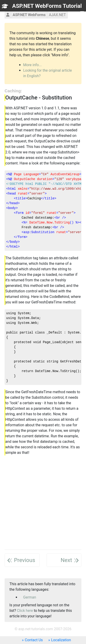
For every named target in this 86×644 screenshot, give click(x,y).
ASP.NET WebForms (29, 15)
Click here (25, 611)
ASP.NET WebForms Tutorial (47, 6)
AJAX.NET (57, 15)
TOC (76, 14)
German (30, 597)
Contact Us (34, 640)
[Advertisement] (43, 503)
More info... (32, 65)
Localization (61, 640)
